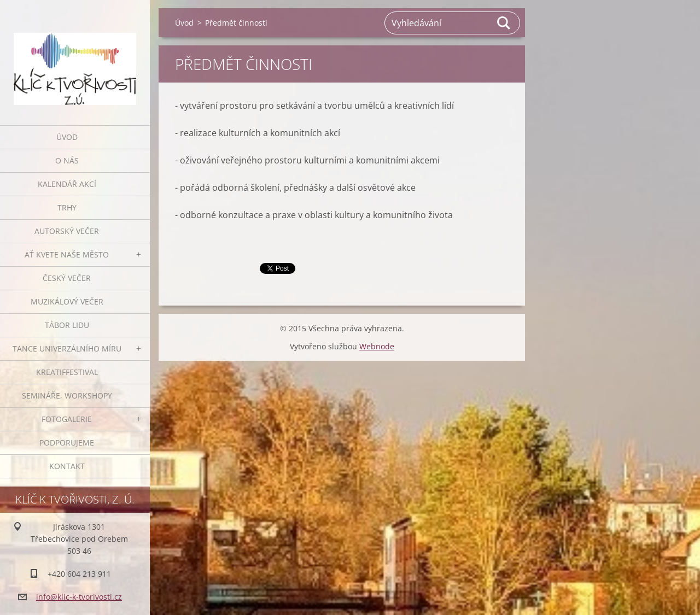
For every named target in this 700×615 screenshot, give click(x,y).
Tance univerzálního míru (67, 348)
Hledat (504, 23)
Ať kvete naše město (67, 254)
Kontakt (67, 466)
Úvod (67, 137)
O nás (67, 160)
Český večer (67, 278)
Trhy (67, 207)
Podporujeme (67, 443)
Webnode (377, 346)
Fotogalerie (67, 419)
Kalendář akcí (67, 184)
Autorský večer (67, 231)
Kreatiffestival (67, 372)
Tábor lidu (67, 325)
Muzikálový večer (67, 301)
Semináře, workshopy (67, 396)
